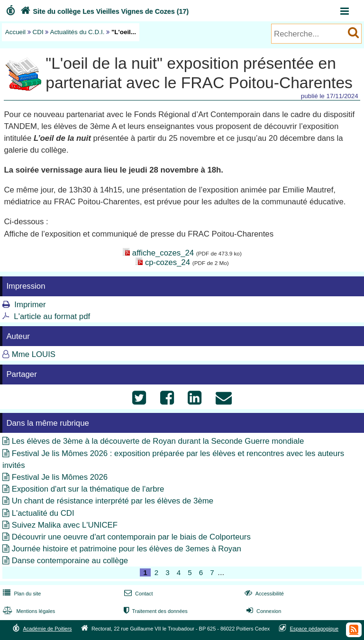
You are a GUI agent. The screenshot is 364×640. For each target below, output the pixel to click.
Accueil (15, 32)
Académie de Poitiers (47, 629)
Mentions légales (28, 611)
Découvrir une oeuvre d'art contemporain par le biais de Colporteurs (131, 537)
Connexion (263, 611)
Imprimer (30, 305)
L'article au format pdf (52, 316)
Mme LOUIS (34, 354)
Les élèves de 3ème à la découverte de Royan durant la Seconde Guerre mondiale (158, 441)
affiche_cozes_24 (163, 253)
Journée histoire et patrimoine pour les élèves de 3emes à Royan (127, 549)
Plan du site (21, 594)
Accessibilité (263, 594)
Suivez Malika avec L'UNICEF (65, 525)
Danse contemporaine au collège (70, 561)
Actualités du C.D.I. (77, 32)
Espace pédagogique (314, 629)
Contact (138, 594)
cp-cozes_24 (168, 262)
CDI (38, 32)
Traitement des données (155, 611)
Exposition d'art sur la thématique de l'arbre (88, 489)
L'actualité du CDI (43, 513)
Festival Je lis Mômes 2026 (60, 477)
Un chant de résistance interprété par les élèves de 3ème (113, 501)
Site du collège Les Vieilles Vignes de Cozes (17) (104, 11)
